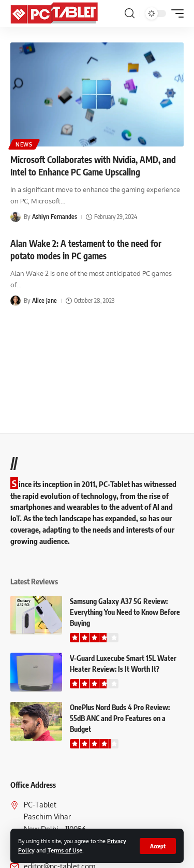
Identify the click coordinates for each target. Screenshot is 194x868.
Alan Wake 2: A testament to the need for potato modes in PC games (86, 249)
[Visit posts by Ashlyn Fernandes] (16, 217)
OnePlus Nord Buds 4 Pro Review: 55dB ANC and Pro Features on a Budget (120, 718)
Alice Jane (44, 300)
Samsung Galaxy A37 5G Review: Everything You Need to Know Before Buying (125, 612)
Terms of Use (65, 850)
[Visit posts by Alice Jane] (16, 301)
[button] (158, 846)
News (24, 144)
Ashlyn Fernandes (55, 217)
